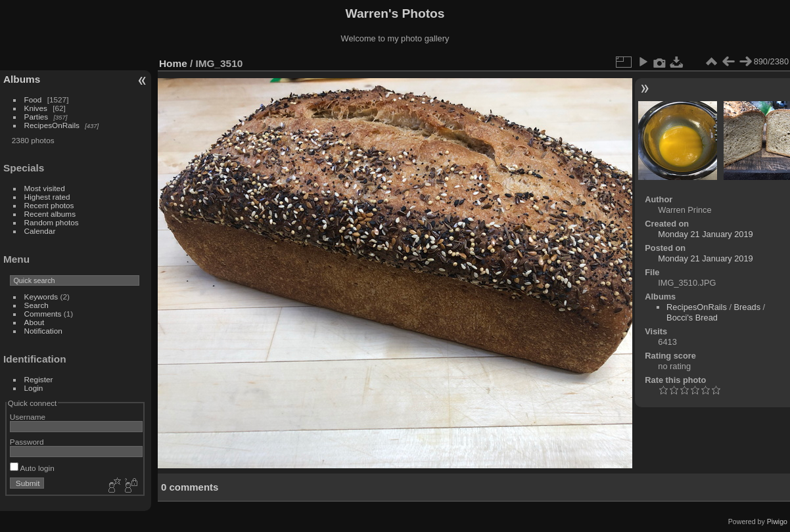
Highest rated (47, 197)
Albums (22, 79)
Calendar (40, 231)
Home (173, 63)
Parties (36, 117)
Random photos (52, 222)
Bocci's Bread (692, 318)
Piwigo (777, 521)
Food (33, 100)
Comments (43, 314)
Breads (748, 307)
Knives (36, 108)
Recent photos (49, 205)
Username (28, 417)
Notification (43, 331)
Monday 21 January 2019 (705, 234)
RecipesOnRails (52, 125)
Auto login (32, 468)
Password (27, 442)
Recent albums (50, 214)
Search (36, 305)
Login (34, 388)
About (35, 322)
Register (39, 379)
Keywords (41, 297)
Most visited (45, 188)
